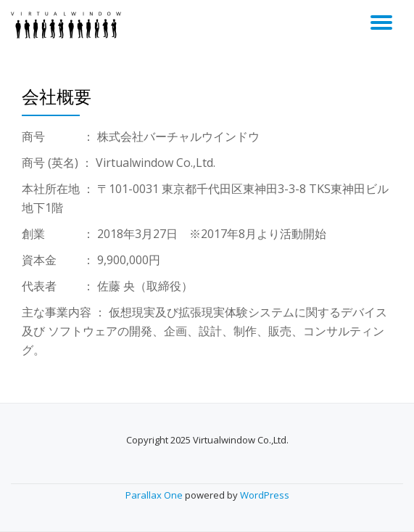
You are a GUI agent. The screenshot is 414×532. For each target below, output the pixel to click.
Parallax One (155, 495)
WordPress (265, 495)
